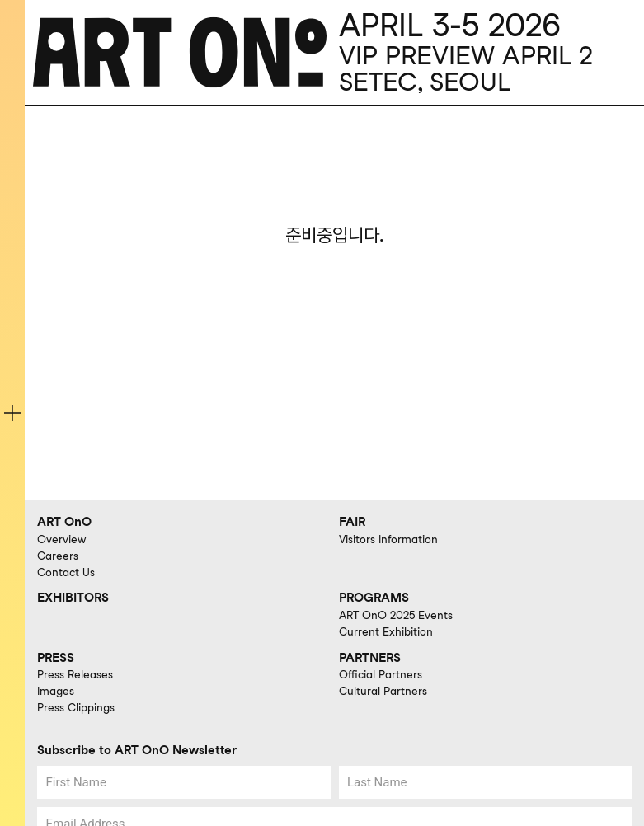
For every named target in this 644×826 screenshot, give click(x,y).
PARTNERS (370, 658)
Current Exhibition (386, 631)
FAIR (352, 522)
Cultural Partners (383, 691)
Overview (61, 539)
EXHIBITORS (73, 598)
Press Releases (75, 674)
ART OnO (64, 522)
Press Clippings (76, 707)
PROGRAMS (374, 598)
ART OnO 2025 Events (396, 615)
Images (56, 691)
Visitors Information (388, 539)
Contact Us (66, 572)
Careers (58, 556)
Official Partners (381, 674)
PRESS (56, 658)
